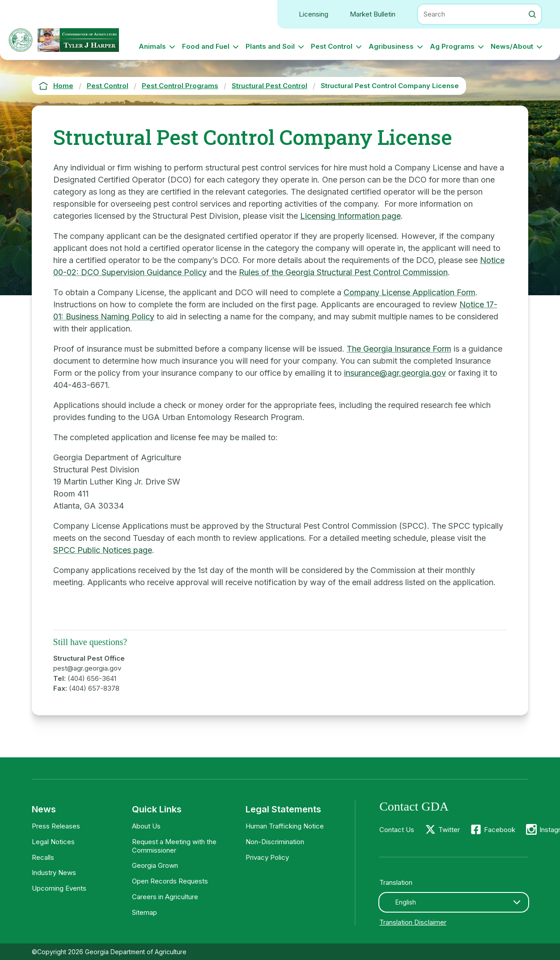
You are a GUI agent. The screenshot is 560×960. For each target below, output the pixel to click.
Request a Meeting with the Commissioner (174, 846)
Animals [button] (152, 46)
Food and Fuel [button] (206, 46)
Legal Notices (53, 842)
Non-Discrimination (275, 842)
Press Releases (56, 826)
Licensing (314, 14)
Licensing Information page (350, 216)
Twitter (449, 830)
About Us (146, 826)
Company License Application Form (409, 292)
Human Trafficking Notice (285, 826)
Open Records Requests (170, 881)
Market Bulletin (373, 14)
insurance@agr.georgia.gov (395, 373)
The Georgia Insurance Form (399, 349)
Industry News (54, 873)
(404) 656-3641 (92, 678)
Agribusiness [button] (391, 46)
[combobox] (454, 902)
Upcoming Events (59, 888)
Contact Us (397, 830)
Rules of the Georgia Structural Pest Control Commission (343, 272)
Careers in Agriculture (165, 897)
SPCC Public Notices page (103, 550)
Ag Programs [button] (452, 46)
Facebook (500, 830)
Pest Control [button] (332, 46)
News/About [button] (512, 46)
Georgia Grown (155, 865)
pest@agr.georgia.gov (87, 668)
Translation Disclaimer (413, 922)
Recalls (43, 857)
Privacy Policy (267, 857)
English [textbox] (406, 902)
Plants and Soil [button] (270, 46)
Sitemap (144, 912)
